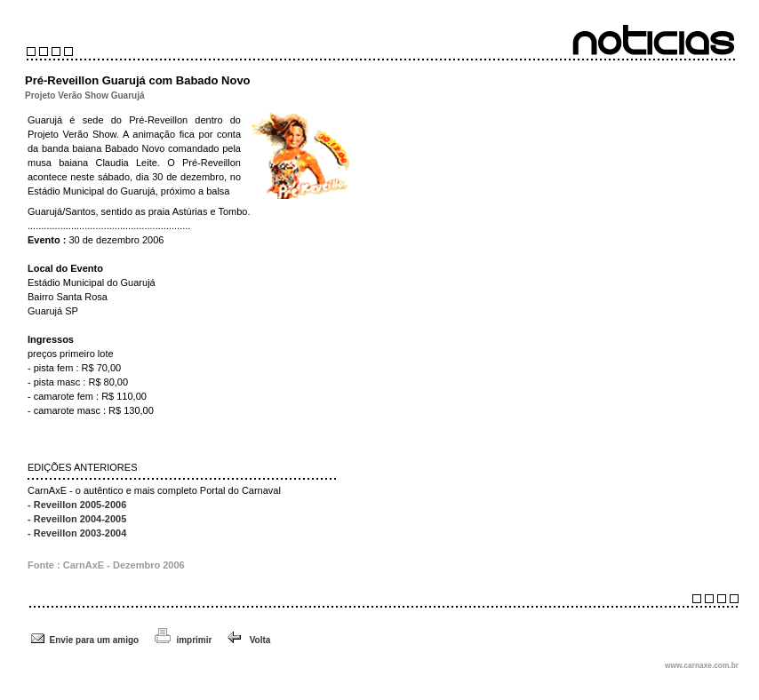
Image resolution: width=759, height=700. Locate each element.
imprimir (194, 640)
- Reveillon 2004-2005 (77, 519)
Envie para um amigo (95, 640)
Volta (248, 640)
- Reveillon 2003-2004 (77, 533)
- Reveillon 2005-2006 (77, 505)
